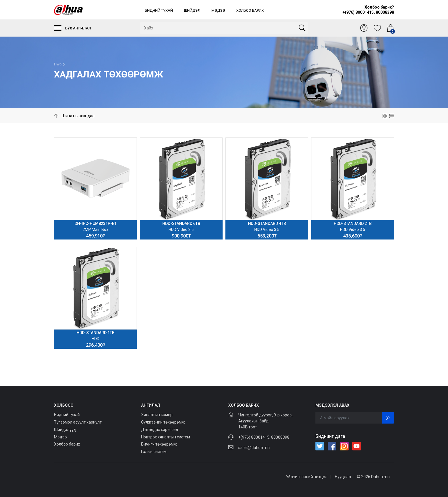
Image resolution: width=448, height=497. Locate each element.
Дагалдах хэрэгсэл (160, 430)
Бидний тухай (159, 10)
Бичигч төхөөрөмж (159, 444)
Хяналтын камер (157, 415)
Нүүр (58, 64)
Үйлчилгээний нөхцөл (307, 477)
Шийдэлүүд (65, 430)
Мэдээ (218, 10)
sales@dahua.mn (254, 448)
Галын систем (154, 452)
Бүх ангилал (72, 28)
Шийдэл (192, 10)
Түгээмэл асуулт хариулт (78, 422)
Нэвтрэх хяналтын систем (166, 437)
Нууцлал (343, 477)
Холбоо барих (250, 10)
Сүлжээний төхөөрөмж (163, 422)
